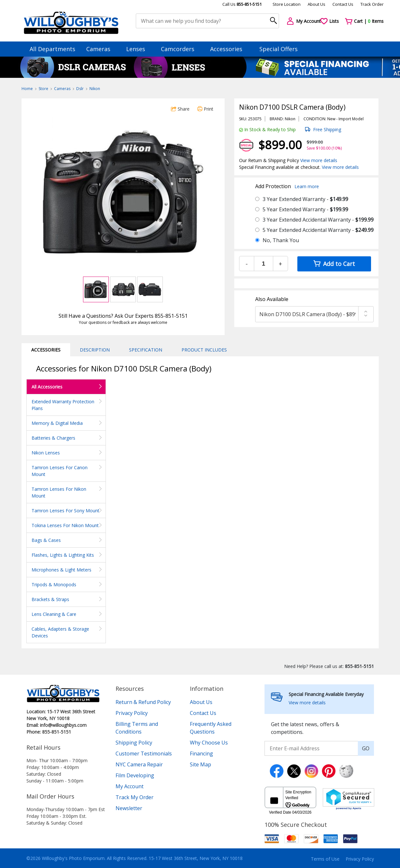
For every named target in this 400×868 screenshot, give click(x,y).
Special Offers (279, 49)
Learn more (307, 186)
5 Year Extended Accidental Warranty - (318, 230)
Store (43, 89)
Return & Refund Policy (143, 702)
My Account (130, 786)
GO (366, 748)
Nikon (95, 89)
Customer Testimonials (144, 754)
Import (345, 119)
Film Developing (135, 775)
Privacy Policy (132, 713)
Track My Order (135, 797)
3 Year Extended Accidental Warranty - (318, 220)
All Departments (52, 49)
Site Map (200, 764)
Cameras (101, 49)
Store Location (287, 4)
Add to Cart (334, 264)
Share (180, 109)
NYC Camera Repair (139, 764)
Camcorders (181, 49)
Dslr (80, 89)
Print (205, 109)
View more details (319, 160)
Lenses (139, 49)
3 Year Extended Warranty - (305, 199)
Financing (201, 754)
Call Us (242, 4)
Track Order (372, 4)
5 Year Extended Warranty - (305, 209)
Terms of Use (325, 859)
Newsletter (129, 808)
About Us (316, 4)
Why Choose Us (209, 743)
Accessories (229, 49)
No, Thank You (281, 240)
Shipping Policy (134, 743)
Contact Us (343, 4)
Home (27, 89)
